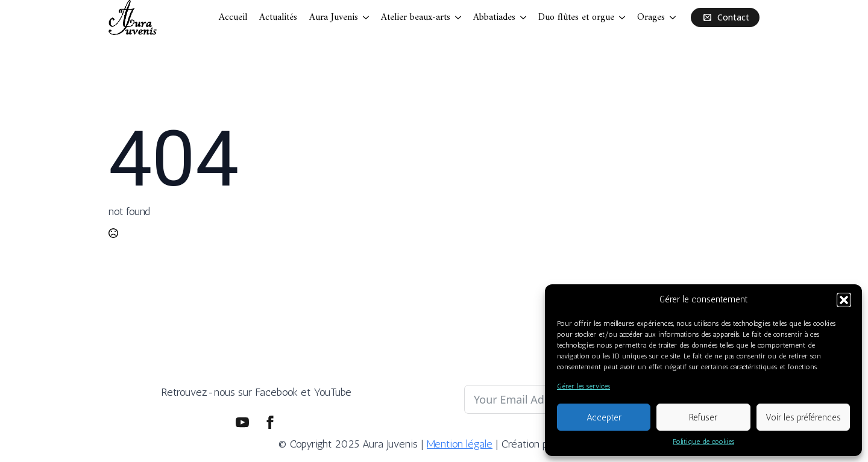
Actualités (278, 17)
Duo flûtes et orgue (576, 17)
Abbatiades (494, 17)
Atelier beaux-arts (416, 17)
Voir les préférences (803, 417)
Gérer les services (583, 386)
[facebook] (270, 422)
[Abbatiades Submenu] (524, 17)
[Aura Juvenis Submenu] (366, 17)
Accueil (233, 17)
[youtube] (242, 422)
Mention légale (460, 444)
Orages (651, 17)
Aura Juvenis (334, 17)
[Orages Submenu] (673, 17)
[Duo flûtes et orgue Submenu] (623, 17)
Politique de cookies (703, 442)
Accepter (604, 417)
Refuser (703, 417)
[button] (844, 300)
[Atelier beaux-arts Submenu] (459, 17)
